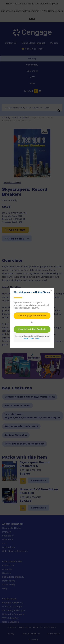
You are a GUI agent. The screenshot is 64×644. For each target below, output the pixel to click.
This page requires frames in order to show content (32, 328)
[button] (51, 291)
